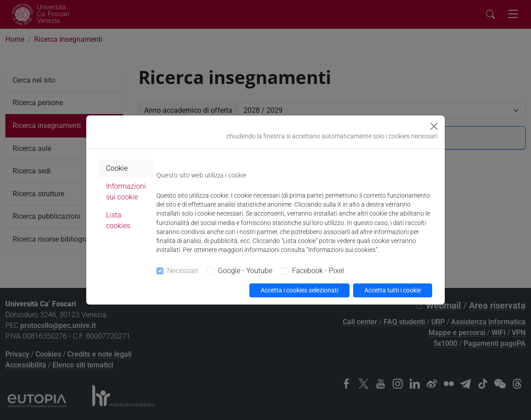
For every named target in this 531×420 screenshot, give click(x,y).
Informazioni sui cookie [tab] (126, 192)
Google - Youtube (245, 271)
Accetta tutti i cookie (393, 290)
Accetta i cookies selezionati (299, 290)
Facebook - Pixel (318, 271)
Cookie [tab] (117, 168)
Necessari (183, 271)
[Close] (434, 126)
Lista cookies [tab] (118, 220)
